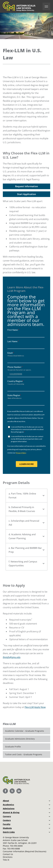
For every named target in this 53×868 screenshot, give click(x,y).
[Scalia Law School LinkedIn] (19, 791)
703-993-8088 (13, 849)
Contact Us (8, 854)
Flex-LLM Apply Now (35, 707)
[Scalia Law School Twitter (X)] (12, 791)
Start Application (26, 194)
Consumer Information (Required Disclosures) (25, 851)
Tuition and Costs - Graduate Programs (24, 754)
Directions (8, 857)
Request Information (26, 186)
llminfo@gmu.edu (12, 657)
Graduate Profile (13, 747)
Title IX (6, 860)
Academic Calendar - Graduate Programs (25, 731)
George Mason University (17, 837)
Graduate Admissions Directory (20, 739)
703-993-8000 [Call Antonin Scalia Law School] (16, 846)
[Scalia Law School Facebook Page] (5, 791)
